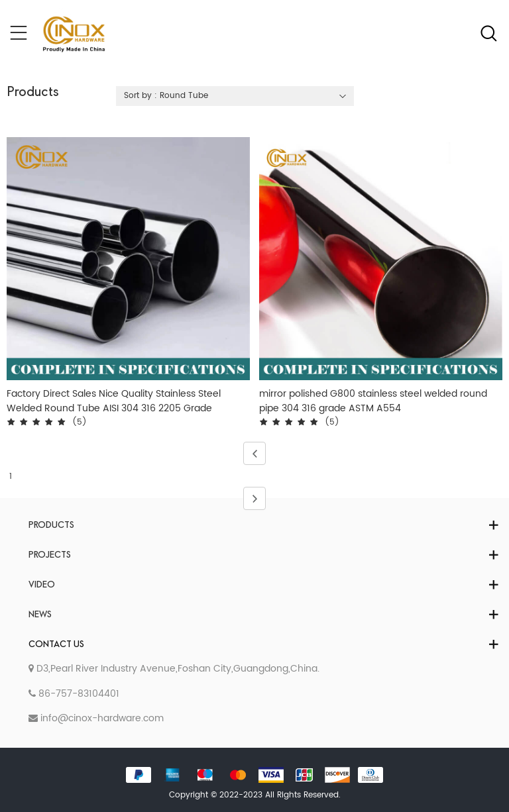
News (40, 615)
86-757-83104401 (74, 694)
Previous (251, 453)
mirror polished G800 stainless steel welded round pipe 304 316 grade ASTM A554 (373, 401)
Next (251, 498)
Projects (50, 555)
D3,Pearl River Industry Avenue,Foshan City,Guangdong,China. (174, 669)
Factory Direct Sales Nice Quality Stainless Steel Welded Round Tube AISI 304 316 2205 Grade (114, 401)
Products (51, 526)
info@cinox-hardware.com (96, 718)
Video (42, 585)
